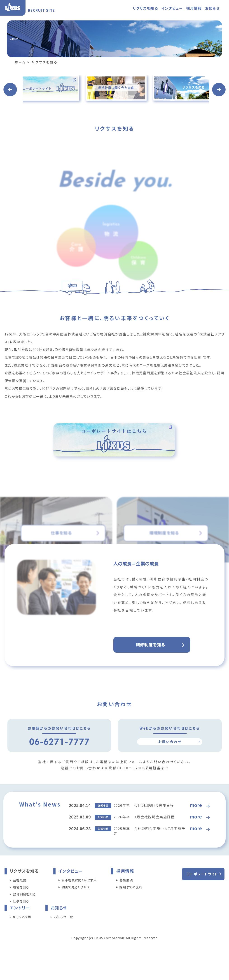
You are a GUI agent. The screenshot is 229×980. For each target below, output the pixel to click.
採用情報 (194, 8)
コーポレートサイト (202, 891)
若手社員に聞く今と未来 (79, 897)
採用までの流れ (131, 904)
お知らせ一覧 (63, 934)
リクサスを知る (145, 8)
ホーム (20, 79)
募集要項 (126, 897)
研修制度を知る (151, 662)
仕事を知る (21, 918)
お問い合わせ (170, 759)
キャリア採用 (22, 934)
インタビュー (172, 8)
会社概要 (20, 897)
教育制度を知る (24, 911)
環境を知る (21, 904)
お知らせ (212, 8)
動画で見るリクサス (76, 904)
